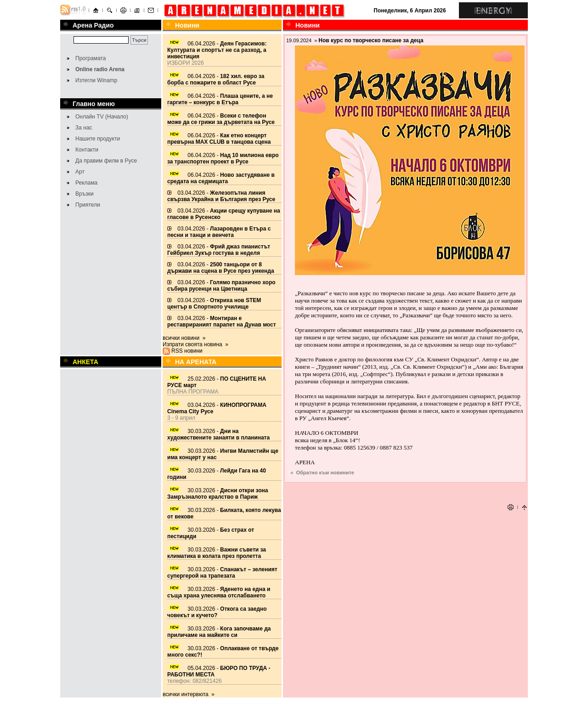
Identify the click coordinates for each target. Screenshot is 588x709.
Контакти (87, 150)
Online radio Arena (100, 69)
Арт (80, 172)
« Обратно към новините (322, 473)
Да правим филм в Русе (106, 161)
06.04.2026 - (217, 50)
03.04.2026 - (221, 196)
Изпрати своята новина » (195, 344)
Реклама (86, 183)
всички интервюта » (189, 694)
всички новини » (184, 338)
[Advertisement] (406, 487)
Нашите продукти (98, 139)
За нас (84, 128)
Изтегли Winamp (96, 80)
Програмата (90, 58)
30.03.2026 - (218, 434)
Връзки (85, 194)
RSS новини (187, 351)
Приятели (88, 205)
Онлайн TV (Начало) (102, 117)
